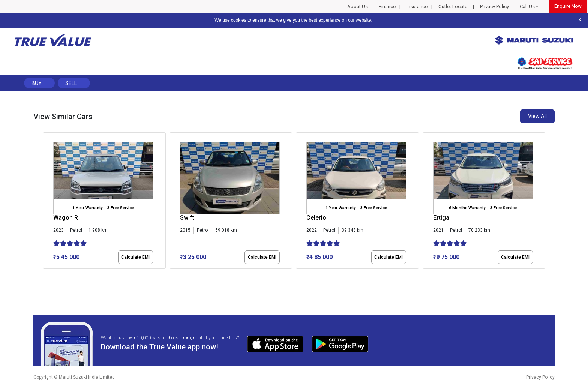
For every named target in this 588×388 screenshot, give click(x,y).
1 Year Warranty (87, 208)
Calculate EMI (135, 257)
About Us (358, 7)
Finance (387, 7)
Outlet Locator (454, 7)
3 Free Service (121, 208)
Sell (71, 83)
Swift (187, 218)
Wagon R (66, 218)
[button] (45, 275)
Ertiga (441, 218)
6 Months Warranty (467, 208)
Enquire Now (568, 6)
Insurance (417, 7)
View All (537, 116)
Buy (37, 83)
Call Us (527, 7)
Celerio (316, 218)
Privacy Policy (494, 7)
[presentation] (47, 202)
